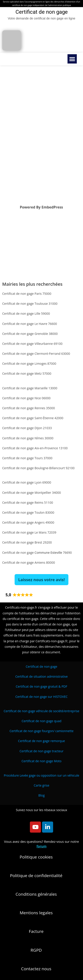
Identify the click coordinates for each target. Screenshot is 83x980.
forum (41, 846)
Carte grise (41, 785)
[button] (72, 59)
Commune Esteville (48, 553)
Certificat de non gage (41, 667)
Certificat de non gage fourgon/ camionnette (41, 731)
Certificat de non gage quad (42, 721)
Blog (41, 795)
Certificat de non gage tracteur (41, 751)
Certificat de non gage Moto (41, 761)
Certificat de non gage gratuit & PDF (41, 686)
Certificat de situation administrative (41, 676)
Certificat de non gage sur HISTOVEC (41, 697)
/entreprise (42, 711)
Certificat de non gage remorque (42, 741)
